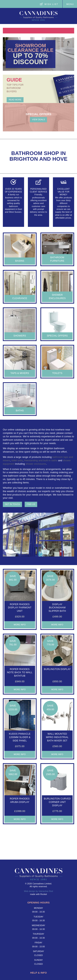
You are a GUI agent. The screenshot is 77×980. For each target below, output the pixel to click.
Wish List (51, 4)
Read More (15, 100)
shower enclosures (36, 464)
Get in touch (12, 504)
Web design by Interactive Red (39, 891)
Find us (31, 504)
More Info (20, 625)
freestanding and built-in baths (41, 461)
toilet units (17, 461)
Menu (70, 4)
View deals (38, 119)
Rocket (44, 894)
